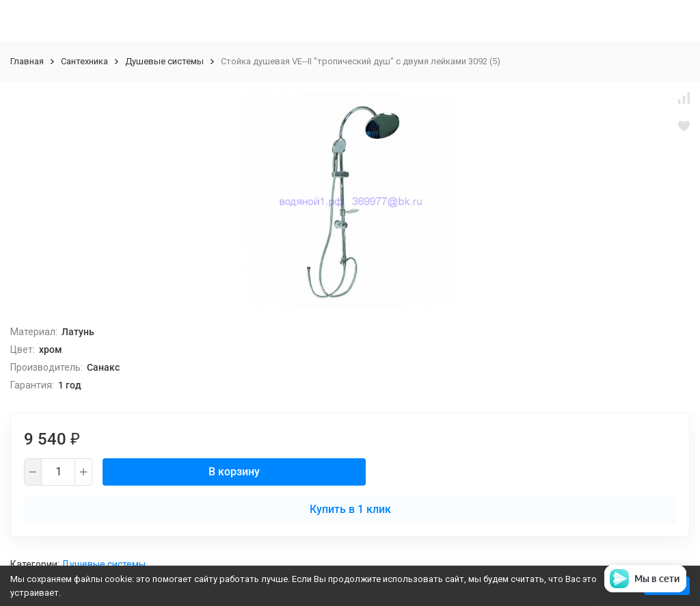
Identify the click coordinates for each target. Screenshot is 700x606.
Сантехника (84, 61)
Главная (27, 61)
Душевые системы (164, 61)
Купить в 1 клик (350, 509)
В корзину (234, 472)
